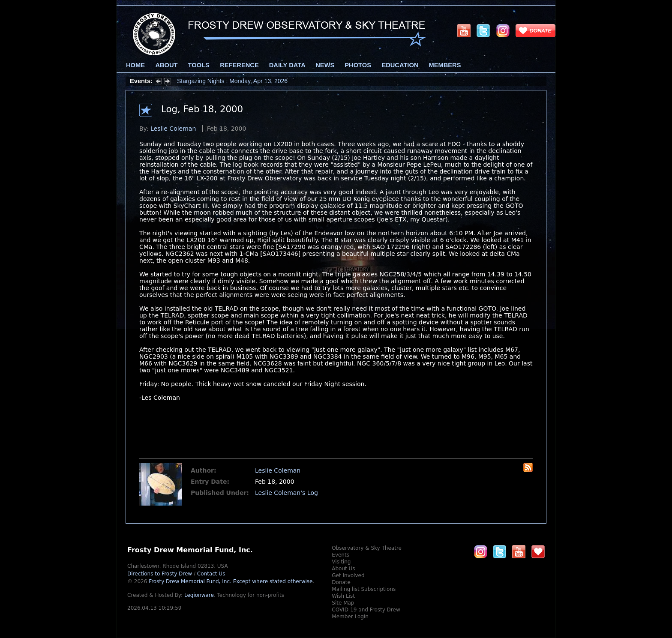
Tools (199, 65)
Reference (239, 65)
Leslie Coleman (173, 129)
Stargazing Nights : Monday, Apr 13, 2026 (232, 81)
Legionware (199, 595)
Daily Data (287, 65)
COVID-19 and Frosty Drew (366, 610)
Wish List (343, 596)
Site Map (343, 603)
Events (340, 555)
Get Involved (348, 575)
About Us (343, 569)
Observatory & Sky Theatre (367, 548)
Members (445, 65)
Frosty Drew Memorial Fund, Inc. (231, 581)
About (166, 65)
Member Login (350, 617)
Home (135, 65)
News (325, 65)
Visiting (341, 562)
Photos (358, 65)
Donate (341, 582)
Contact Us (211, 574)
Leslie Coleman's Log (286, 493)
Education (400, 65)
